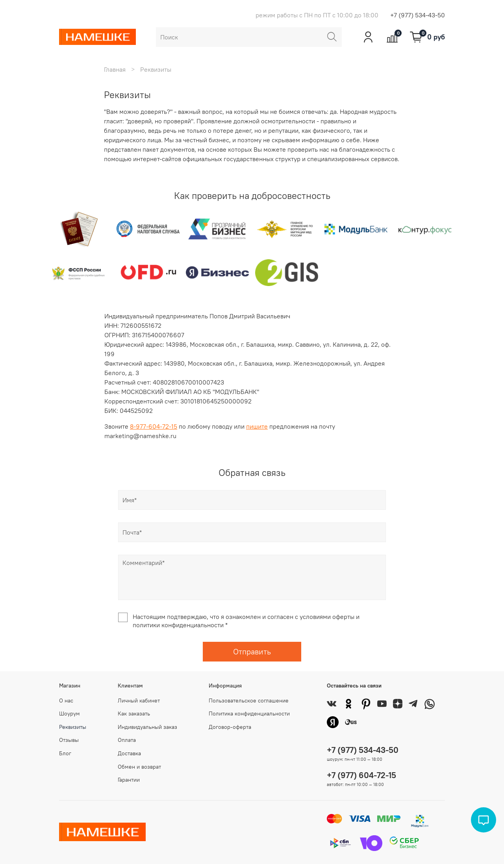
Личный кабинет (139, 700)
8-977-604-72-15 (154, 426)
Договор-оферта (230, 727)
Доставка (129, 753)
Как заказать (134, 713)
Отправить (252, 651)
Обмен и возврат (139, 767)
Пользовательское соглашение (249, 700)
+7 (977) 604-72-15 (361, 775)
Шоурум (69, 713)
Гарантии (129, 780)
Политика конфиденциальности (249, 713)
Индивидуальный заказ (147, 727)
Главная (115, 69)
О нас (66, 700)
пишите (257, 426)
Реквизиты (73, 727)
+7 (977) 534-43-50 (418, 15)
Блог (65, 753)
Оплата (127, 740)
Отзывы (69, 740)
